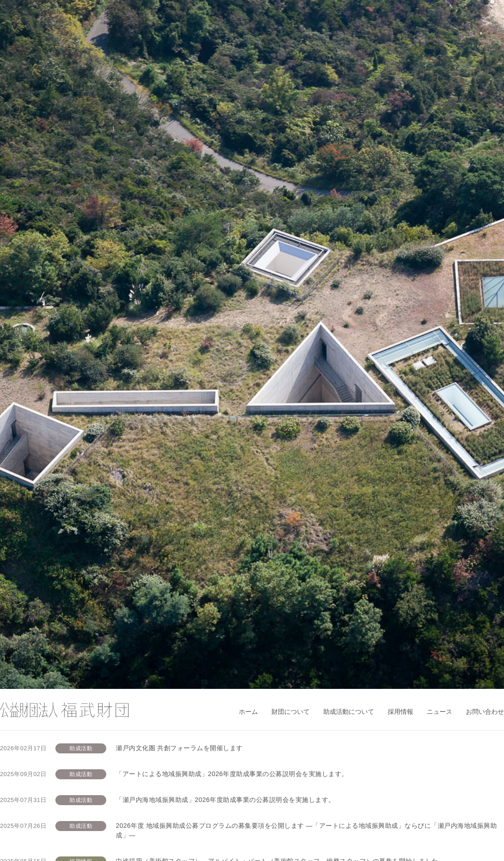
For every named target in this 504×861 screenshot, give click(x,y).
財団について (291, 712)
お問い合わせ (485, 712)
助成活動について (349, 712)
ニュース (440, 712)
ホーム (248, 712)
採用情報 (400, 712)
